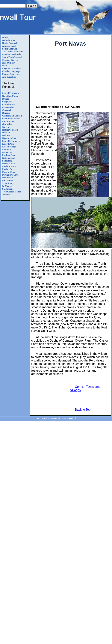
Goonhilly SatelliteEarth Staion (11, 120)
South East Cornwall (12, 57)
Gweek (6, 127)
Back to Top (83, 410)
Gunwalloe (7, 124)
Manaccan (7, 152)
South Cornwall (10, 49)
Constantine (8, 107)
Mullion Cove (9, 155)
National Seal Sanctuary (9, 159)
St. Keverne (8, 189)
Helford (6, 133)
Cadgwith (7, 102)
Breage (6, 99)
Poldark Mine (9, 166)
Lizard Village (9, 147)
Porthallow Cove (10, 175)
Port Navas (8, 180)
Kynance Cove (9, 138)
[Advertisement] (71, 77)
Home (5, 38)
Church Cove (9, 104)
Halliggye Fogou (10, 130)
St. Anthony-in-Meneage (8, 185)
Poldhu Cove (8, 169)
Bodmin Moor (9, 40)
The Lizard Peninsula (13, 52)
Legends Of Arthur (11, 68)
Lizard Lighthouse (11, 141)
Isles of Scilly (9, 63)
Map (4, 66)
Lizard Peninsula (10, 93)
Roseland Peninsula (12, 54)
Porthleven (7, 178)
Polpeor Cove (9, 172)
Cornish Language (11, 71)
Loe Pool (6, 150)
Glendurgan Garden (12, 116)
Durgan (6, 113)
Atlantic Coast (9, 46)
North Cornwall (10, 43)
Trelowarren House (12, 192)
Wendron (7, 195)
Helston (6, 135)
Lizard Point (8, 144)
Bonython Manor (10, 96)
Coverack (7, 110)
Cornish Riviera (10, 60)
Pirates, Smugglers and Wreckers (11, 76)
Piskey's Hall (8, 164)
